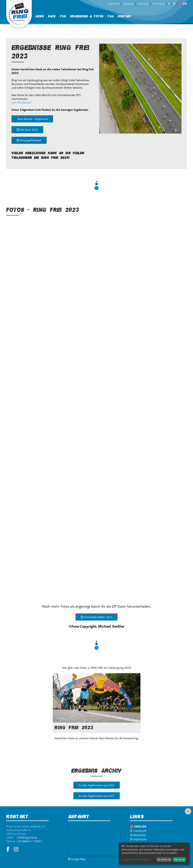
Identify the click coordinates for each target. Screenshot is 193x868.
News (40, 16)
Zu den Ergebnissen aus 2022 (97, 786)
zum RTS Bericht (21, 102)
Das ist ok (179, 860)
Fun (63, 16)
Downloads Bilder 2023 (96, 618)
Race (52, 16)
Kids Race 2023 (27, 130)
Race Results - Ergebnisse (32, 119)
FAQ (111, 16)
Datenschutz (158, 4)
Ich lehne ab (164, 860)
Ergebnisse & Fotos (87, 16)
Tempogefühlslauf (29, 140)
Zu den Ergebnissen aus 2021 (97, 796)
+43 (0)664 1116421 (29, 841)
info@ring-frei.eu (27, 837)
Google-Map (77, 859)
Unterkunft (114, 4)
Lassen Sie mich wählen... (137, 859)
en (183, 4)
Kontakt (125, 16)
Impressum (143, 4)
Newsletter (128, 4)
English (138, 826)
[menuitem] (40, 16)
